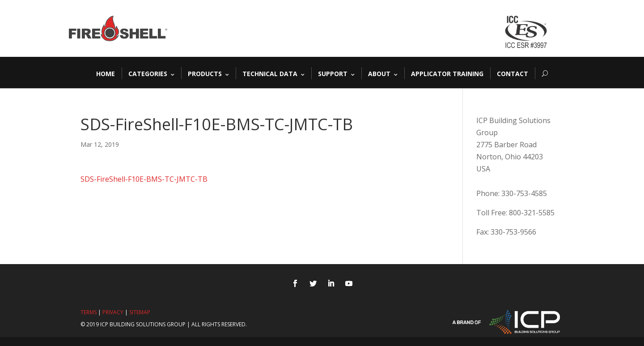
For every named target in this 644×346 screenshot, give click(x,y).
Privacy (113, 312)
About (379, 73)
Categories (148, 73)
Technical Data (270, 73)
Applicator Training (447, 73)
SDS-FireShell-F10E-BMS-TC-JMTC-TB (144, 179)
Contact (513, 73)
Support (333, 73)
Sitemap (140, 312)
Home (106, 73)
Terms (89, 312)
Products (205, 73)
